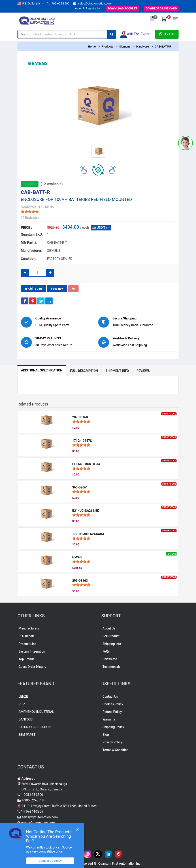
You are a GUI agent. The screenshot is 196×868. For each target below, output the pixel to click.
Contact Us (110, 697)
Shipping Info (112, 644)
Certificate (110, 659)
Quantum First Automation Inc (119, 864)
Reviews (143, 371)
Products (108, 47)
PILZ (22, 704)
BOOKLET (122, 8)
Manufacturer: (32, 251)
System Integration (32, 651)
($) (30, 3)
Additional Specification (42, 370)
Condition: (29, 259)
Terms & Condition (115, 750)
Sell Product (111, 636)
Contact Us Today (50, 861)
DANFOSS (26, 719)
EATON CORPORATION (35, 727)
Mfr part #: (29, 243)
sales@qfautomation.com (93, 3)
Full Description (84, 371)
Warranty (109, 719)
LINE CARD (161, 8)
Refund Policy (112, 712)
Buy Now (57, 289)
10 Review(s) (30, 218)
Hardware (143, 47)
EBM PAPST (27, 735)
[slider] (30, 212)
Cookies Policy (113, 704)
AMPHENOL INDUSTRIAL (36, 712)
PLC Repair (26, 636)
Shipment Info (117, 371)
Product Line (27, 644)
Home (92, 47)
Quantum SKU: (32, 234)
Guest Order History (32, 667)
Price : (26, 228)
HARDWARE (29, 207)
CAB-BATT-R (163, 47)
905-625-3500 (58, 3)
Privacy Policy (112, 742)
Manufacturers (29, 628)
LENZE (23, 697)
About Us (109, 628)
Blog (106, 735)
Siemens (125, 47)
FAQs (106, 651)
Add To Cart (33, 289)
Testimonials (112, 667)
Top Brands (27, 659)
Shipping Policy (113, 727)
